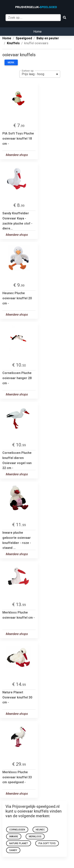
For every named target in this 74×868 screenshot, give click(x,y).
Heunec (40, 830)
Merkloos (35, 837)
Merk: (11, 63)
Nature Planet (19, 843)
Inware (14, 837)
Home (37, 32)
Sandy (13, 850)
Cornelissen (17, 830)
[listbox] (40, 74)
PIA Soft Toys (47, 843)
